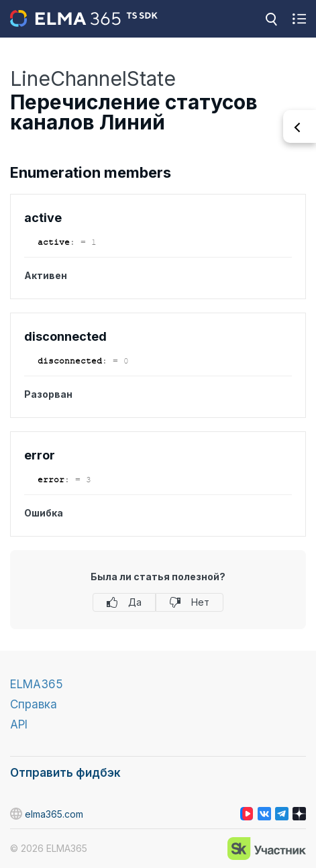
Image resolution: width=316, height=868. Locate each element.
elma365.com (47, 814)
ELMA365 (37, 684)
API (19, 724)
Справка (34, 704)
